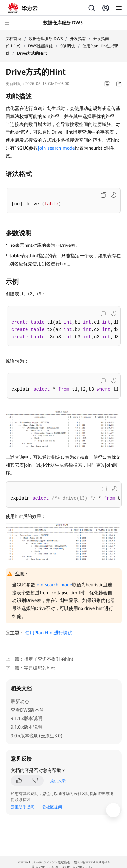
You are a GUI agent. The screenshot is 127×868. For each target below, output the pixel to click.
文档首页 (13, 39)
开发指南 (78, 39)
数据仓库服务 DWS (46, 39)
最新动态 (20, 701)
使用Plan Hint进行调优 (49, 633)
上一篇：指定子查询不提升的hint (39, 659)
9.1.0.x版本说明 (27, 727)
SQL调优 (68, 46)
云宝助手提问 (23, 807)
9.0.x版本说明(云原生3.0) (37, 736)
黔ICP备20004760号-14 (92, 862)
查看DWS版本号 (27, 710)
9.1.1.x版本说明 (27, 718)
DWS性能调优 (40, 46)
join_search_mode (56, 148)
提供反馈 (58, 781)
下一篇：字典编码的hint (30, 668)
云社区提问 (52, 807)
